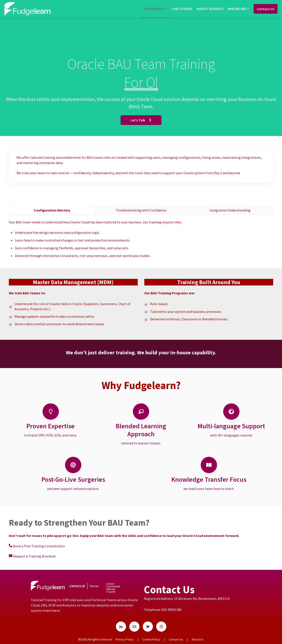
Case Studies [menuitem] (182, 9)
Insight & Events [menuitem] (210, 9)
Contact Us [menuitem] (176, 639)
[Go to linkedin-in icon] (121, 627)
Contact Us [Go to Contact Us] (266, 9)
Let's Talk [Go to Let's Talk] (141, 120)
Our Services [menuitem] (154, 9)
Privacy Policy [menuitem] (125, 639)
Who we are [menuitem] (237, 9)
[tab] (52, 210)
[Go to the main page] (28, 9)
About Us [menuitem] (198, 639)
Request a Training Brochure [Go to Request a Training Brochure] (34, 556)
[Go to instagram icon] (161, 627)
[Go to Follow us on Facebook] (134, 627)
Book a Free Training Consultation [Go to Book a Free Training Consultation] (39, 546)
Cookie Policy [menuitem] (151, 639)
